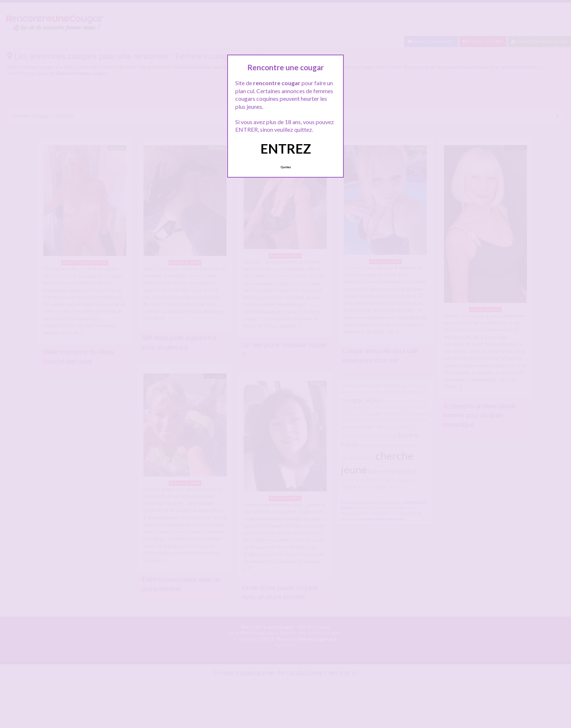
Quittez (286, 167)
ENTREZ (286, 149)
